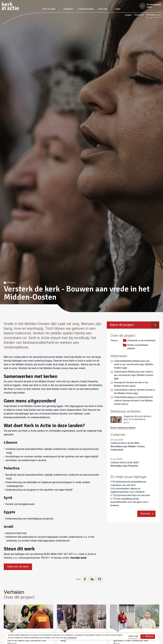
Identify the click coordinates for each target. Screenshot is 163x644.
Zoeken (139, 15)
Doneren (146, 514)
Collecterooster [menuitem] (86, 9)
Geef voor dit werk (18, 567)
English (128, 15)
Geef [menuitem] (118, 9)
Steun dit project (122, 325)
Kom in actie (50, 9)
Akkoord (148, 636)
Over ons (104, 9)
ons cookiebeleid (70, 638)
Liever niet (133, 636)
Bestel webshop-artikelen (123, 428)
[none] (51, 9)
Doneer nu (152, 15)
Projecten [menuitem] (68, 9)
